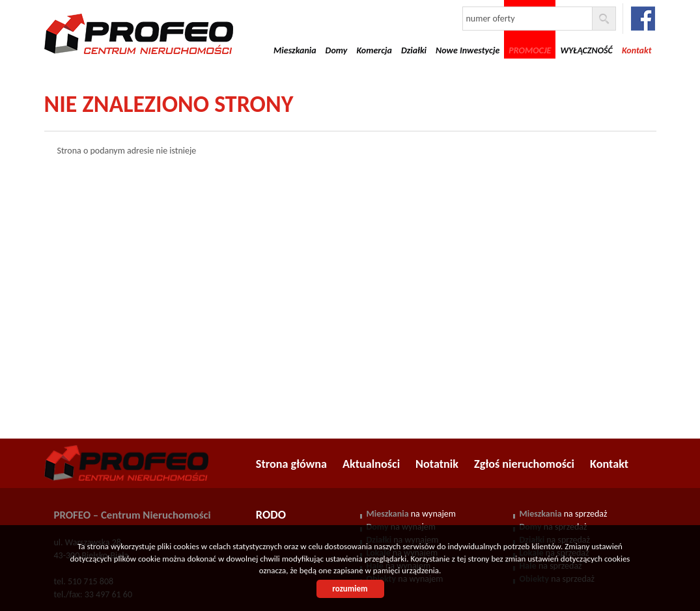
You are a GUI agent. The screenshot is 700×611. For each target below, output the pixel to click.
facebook (643, 19)
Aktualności (371, 464)
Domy (337, 50)
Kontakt (609, 464)
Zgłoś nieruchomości (524, 464)
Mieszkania (295, 50)
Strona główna (291, 464)
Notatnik (437, 464)
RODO (271, 515)
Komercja (374, 50)
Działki (414, 50)
